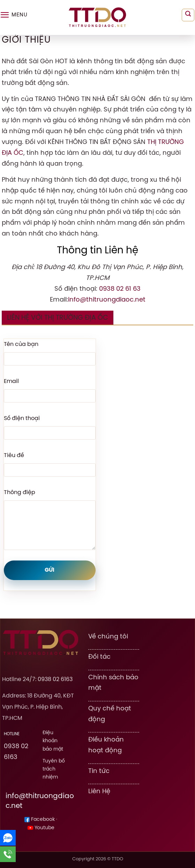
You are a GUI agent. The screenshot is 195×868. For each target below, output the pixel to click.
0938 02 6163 (55, 679)
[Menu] (14, 15)
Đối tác (99, 657)
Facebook (40, 820)
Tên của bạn (21, 344)
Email (11, 381)
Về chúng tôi (108, 637)
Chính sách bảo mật (113, 683)
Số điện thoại (22, 418)
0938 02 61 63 (120, 289)
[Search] (188, 15)
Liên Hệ (99, 791)
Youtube (41, 828)
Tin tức (99, 771)
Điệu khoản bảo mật (53, 741)
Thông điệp (20, 493)
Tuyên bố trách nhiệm (54, 769)
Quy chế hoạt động (110, 714)
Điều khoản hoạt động (106, 745)
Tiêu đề (14, 455)
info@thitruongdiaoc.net (107, 300)
